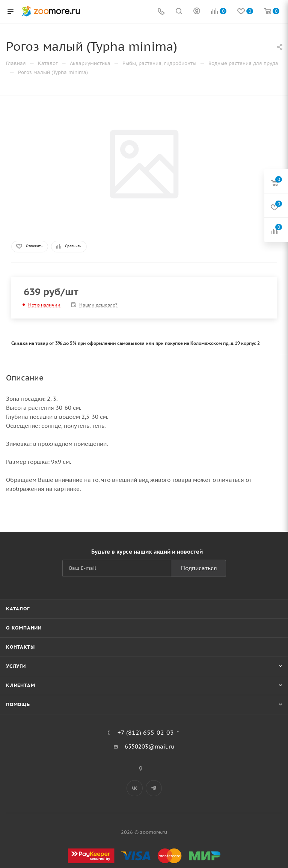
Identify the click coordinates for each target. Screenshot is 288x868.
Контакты (20, 647)
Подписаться (199, 568)
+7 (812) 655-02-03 (146, 732)
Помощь (18, 704)
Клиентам (20, 685)
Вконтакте (135, 788)
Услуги (16, 666)
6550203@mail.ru (150, 746)
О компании (24, 628)
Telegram (154, 788)
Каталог (18, 609)
